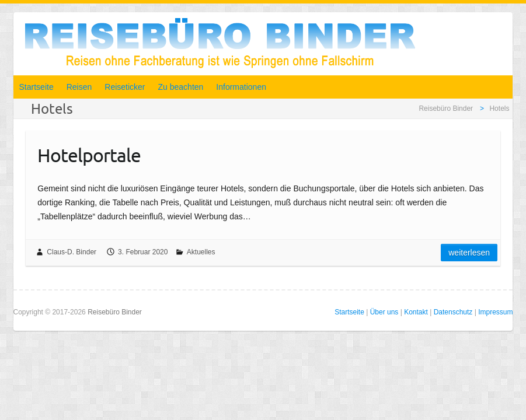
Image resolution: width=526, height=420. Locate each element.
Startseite (36, 87)
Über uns (384, 312)
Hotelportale (89, 155)
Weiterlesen (469, 253)
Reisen (79, 87)
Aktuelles (201, 252)
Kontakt (416, 312)
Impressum (495, 312)
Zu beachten (181, 87)
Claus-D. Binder (72, 252)
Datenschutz (453, 312)
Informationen (241, 87)
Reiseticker (125, 87)
